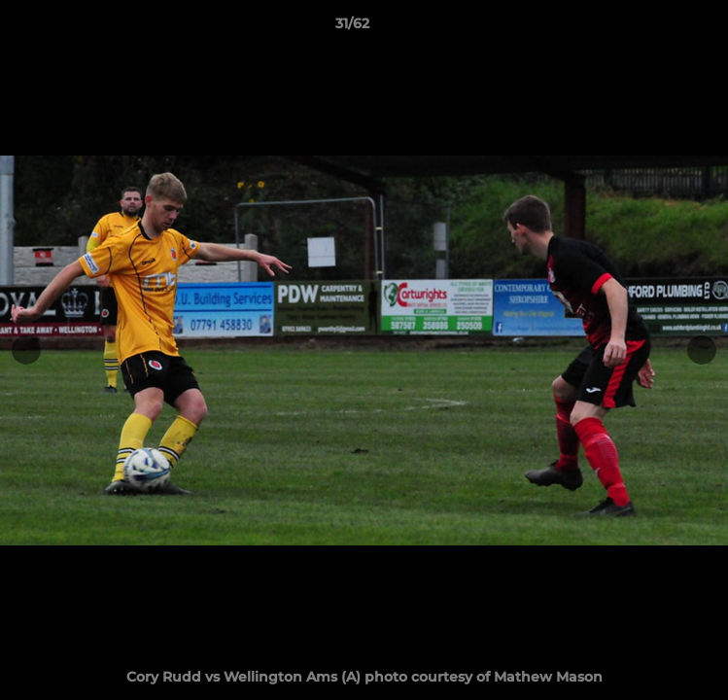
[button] (658, 28)
